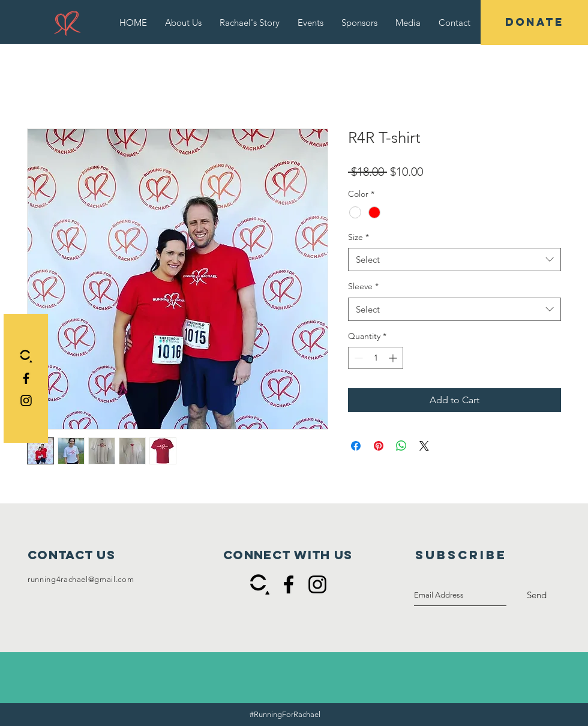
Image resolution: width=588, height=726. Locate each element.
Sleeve (363, 286)
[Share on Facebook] (356, 446)
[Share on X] (424, 446)
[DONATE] (534, 22)
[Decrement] (357, 358)
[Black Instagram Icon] (26, 400)
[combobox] (454, 259)
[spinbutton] (376, 358)
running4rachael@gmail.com (81, 579)
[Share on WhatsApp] (401, 446)
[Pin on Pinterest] (379, 446)
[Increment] (394, 358)
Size (358, 237)
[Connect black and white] (26, 356)
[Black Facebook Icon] (26, 378)
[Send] (537, 595)
